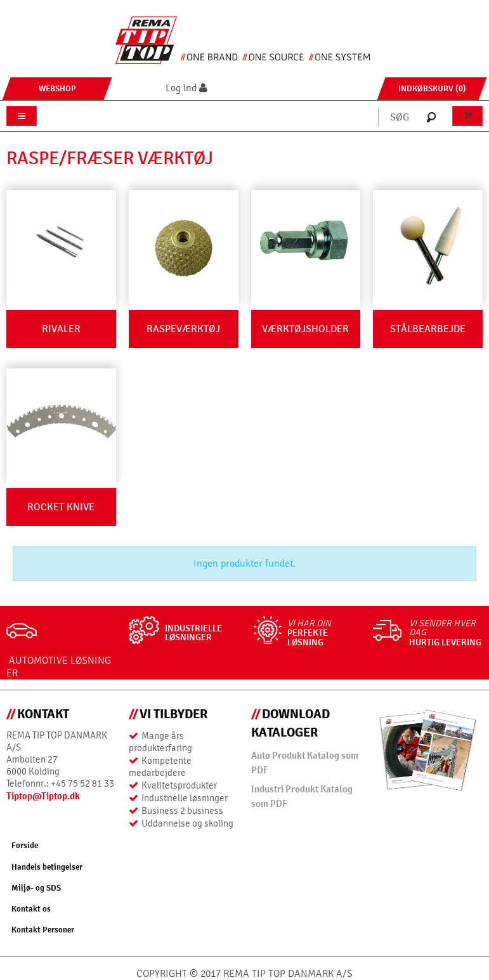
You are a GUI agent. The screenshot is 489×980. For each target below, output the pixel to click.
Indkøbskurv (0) (432, 88)
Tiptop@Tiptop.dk (43, 796)
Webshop (57, 88)
